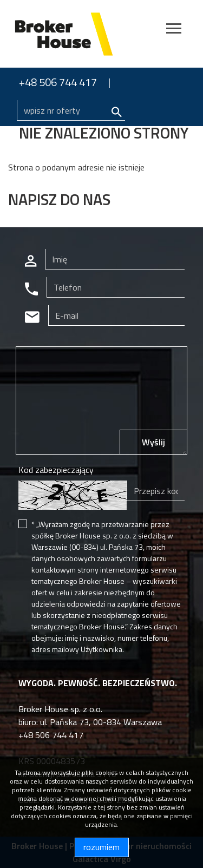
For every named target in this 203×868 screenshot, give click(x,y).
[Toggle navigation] (174, 30)
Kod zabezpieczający (56, 470)
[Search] (71, 110)
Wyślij (153, 442)
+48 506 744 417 (58, 82)
